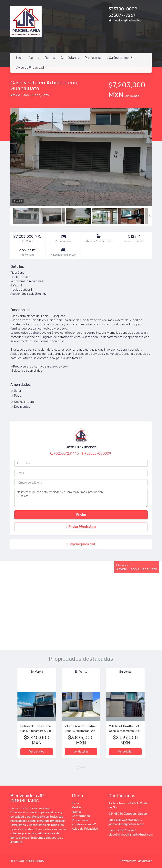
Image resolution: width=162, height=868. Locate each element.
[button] (14, 715)
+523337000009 (98, 453)
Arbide (15, 95)
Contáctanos (70, 58)
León (25, 95)
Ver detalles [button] (37, 752)
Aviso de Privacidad (30, 68)
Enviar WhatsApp (81, 527)
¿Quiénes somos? (120, 58)
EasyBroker (144, 861)
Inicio (20, 58)
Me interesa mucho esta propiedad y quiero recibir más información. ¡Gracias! (81, 498)
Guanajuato (40, 95)
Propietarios (93, 58)
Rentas (50, 58)
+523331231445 (66, 453)
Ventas (34, 58)
